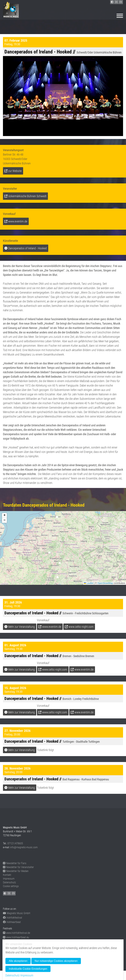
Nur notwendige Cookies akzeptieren (56, 961)
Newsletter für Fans (15, 863)
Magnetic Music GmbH (17, 913)
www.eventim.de (18, 221)
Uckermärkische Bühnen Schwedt (27, 196)
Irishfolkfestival (12, 918)
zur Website (15, 171)
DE (9, 893)
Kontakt (7, 875)
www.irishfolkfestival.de (16, 933)
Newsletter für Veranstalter (18, 867)
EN (13, 893)
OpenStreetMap (105, 583)
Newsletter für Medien (16, 871)
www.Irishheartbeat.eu (16, 937)
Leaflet (89, 583)
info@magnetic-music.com (24, 847)
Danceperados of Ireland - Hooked (27, 248)
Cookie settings (11, 886)
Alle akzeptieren (18, 961)
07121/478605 (15, 843)
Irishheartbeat (12, 922)
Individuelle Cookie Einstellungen (28, 969)
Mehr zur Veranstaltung (21, 627)
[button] (58, 578)
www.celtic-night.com (81, 627)
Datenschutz (9, 882)
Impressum (9, 879)
